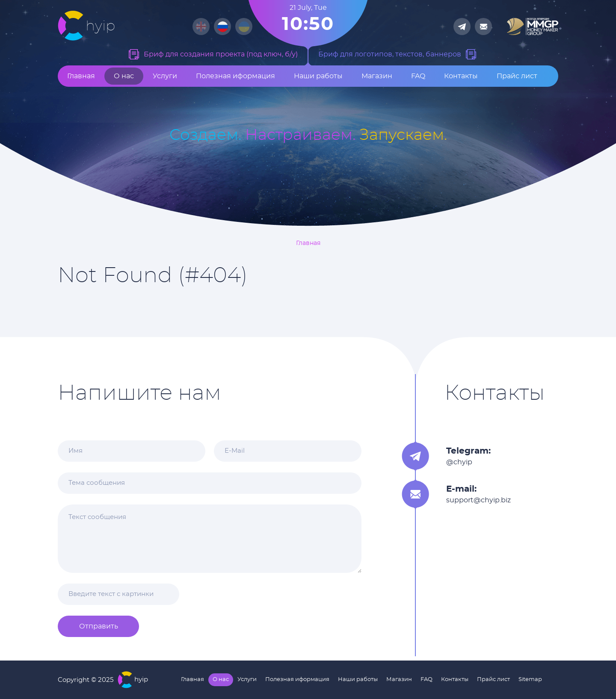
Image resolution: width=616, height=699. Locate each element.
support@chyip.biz (478, 500)
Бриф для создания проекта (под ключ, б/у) (221, 54)
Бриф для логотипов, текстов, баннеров (390, 54)
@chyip (459, 462)
